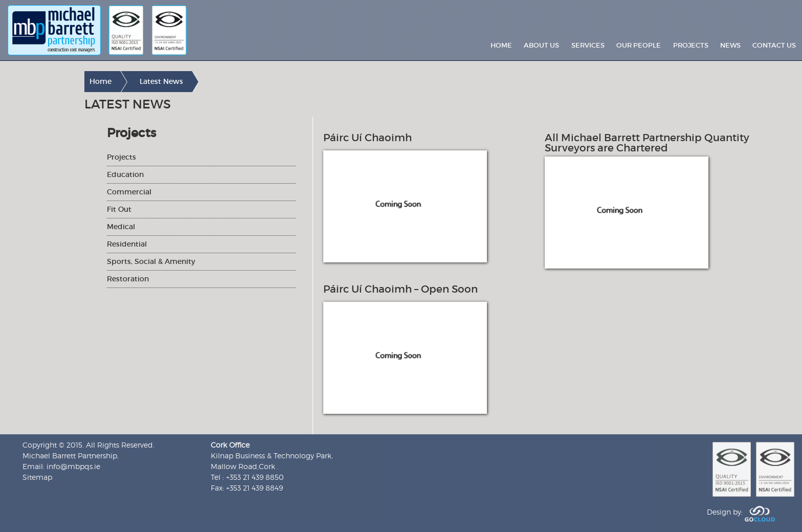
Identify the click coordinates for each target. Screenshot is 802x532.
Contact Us (774, 45)
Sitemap (37, 477)
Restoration (128, 279)
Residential (127, 244)
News (730, 45)
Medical (121, 227)
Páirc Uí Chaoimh (367, 138)
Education (125, 174)
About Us (541, 45)
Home (501, 45)
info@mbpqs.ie (73, 466)
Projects (691, 45)
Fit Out (119, 209)
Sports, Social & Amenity (151, 261)
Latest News (161, 81)
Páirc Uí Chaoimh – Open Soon (400, 289)
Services (588, 45)
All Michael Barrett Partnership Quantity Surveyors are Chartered (647, 143)
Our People (639, 45)
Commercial (129, 192)
